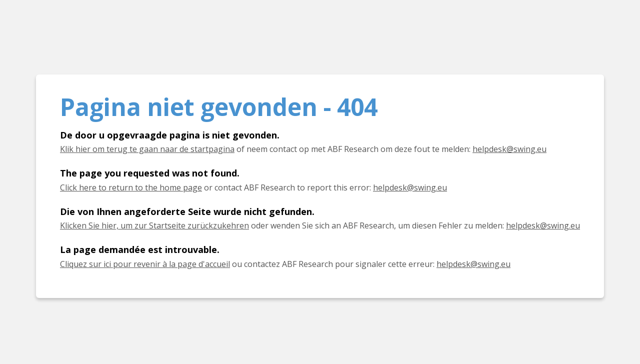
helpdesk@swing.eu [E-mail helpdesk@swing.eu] (509, 149)
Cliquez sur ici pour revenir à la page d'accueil (145, 264)
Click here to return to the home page (131, 187)
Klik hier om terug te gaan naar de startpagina (147, 149)
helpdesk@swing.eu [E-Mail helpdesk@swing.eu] (543, 225)
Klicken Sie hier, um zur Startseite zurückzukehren (154, 225)
